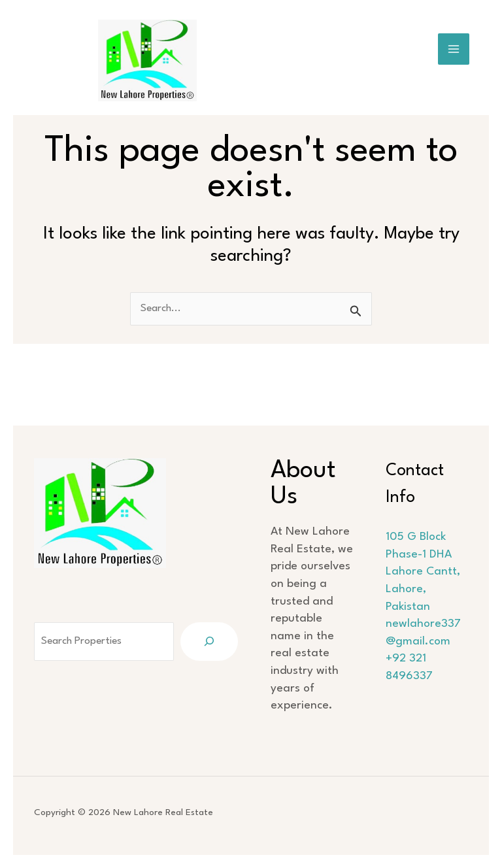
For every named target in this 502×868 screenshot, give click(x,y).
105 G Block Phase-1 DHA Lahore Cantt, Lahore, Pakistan (426, 555)
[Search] (216, 624)
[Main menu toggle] (454, 49)
